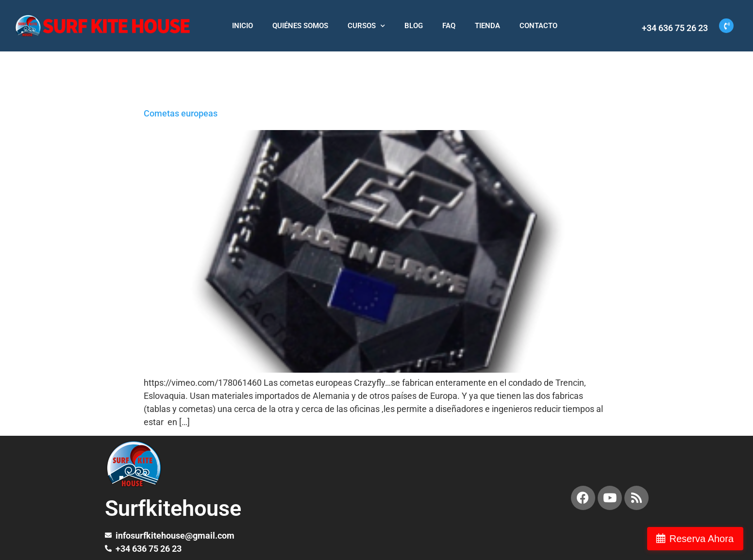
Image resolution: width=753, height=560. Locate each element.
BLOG (414, 26)
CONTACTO (538, 26)
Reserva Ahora (702, 539)
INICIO (243, 26)
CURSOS (366, 26)
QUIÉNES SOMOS (300, 26)
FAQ (449, 26)
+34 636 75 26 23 (675, 28)
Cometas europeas (181, 113)
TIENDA (487, 26)
